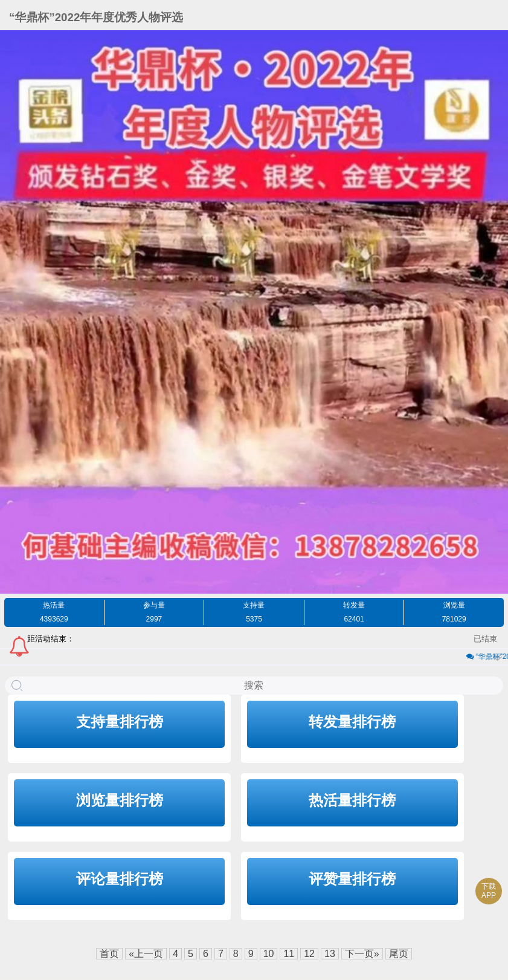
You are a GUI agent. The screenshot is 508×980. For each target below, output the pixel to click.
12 (309, 954)
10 (269, 954)
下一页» (362, 954)
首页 (109, 954)
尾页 (399, 954)
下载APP (489, 891)
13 (330, 954)
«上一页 (146, 954)
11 (289, 954)
